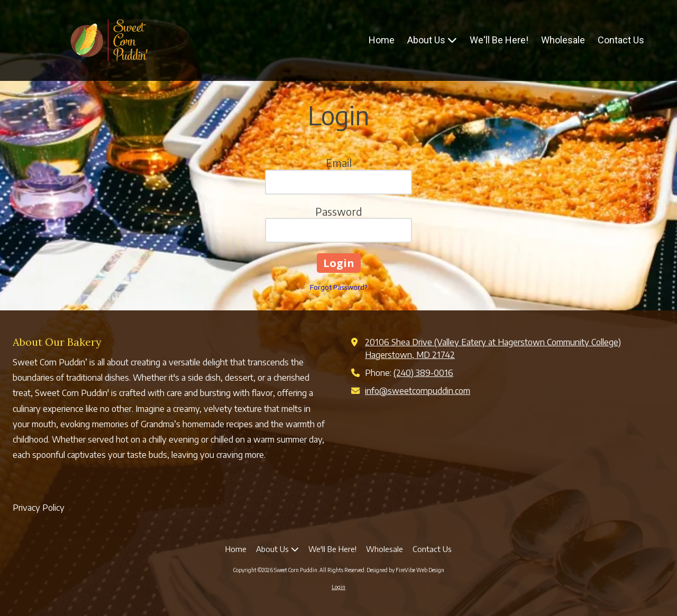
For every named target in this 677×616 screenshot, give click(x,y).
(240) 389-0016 (423, 373)
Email (339, 163)
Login (338, 587)
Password (339, 211)
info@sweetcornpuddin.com (418, 390)
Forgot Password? (338, 287)
